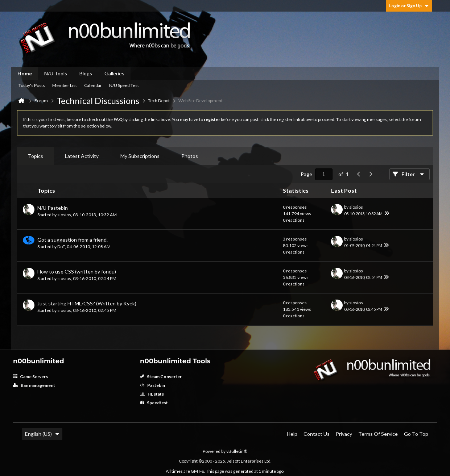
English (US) (42, 434)
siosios (64, 215)
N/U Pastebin (53, 208)
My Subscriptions (140, 156)
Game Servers (30, 377)
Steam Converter (161, 377)
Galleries (114, 73)
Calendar (93, 85)
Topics (36, 156)
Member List (65, 85)
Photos (190, 156)
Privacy (344, 434)
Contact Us (317, 434)
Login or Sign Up (409, 6)
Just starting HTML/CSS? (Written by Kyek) (87, 303)
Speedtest (154, 403)
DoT (61, 247)
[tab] (36, 156)
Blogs (86, 73)
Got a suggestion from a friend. (73, 240)
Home (25, 73)
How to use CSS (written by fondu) (77, 272)
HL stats (152, 394)
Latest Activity (82, 156)
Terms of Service (378, 434)
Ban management (34, 385)
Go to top (416, 434)
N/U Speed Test (124, 85)
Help (292, 434)
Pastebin (152, 385)
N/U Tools (56, 73)
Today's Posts (32, 85)
